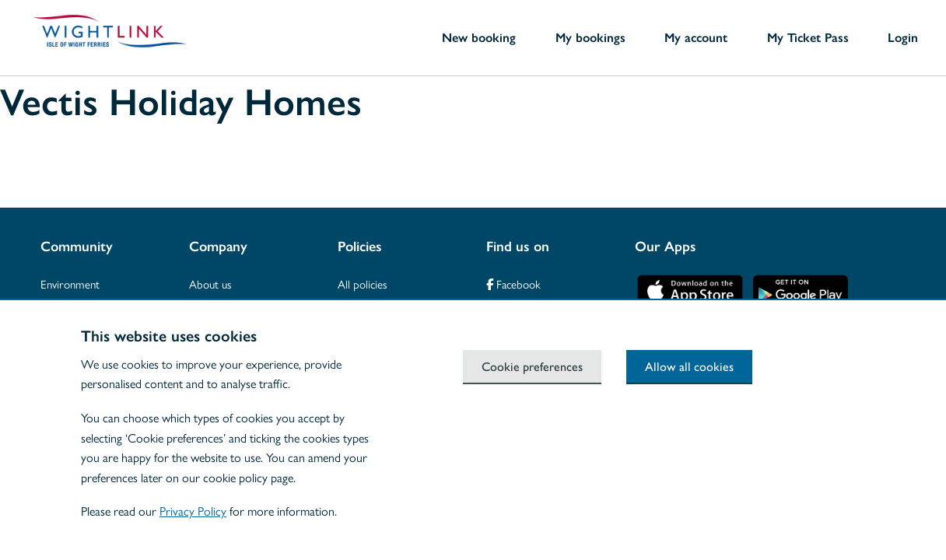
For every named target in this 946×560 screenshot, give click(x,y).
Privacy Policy (193, 511)
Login (903, 37)
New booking (479, 37)
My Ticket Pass (808, 37)
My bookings (590, 37)
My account (696, 37)
